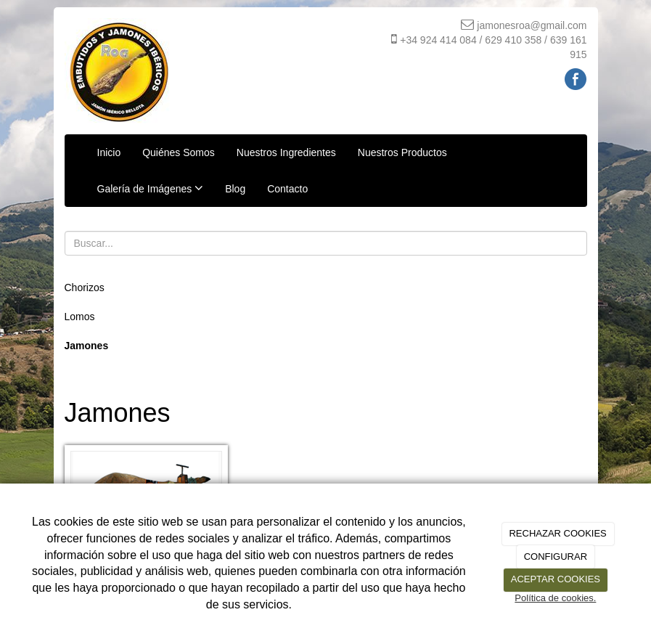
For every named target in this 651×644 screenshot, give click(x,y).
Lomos (80, 317)
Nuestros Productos (402, 152)
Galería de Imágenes (151, 188)
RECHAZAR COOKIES (557, 533)
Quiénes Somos (179, 152)
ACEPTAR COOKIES (556, 579)
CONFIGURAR (556, 557)
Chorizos (85, 288)
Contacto (287, 189)
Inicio (109, 152)
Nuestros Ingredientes (286, 152)
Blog (235, 189)
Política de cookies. (555, 598)
